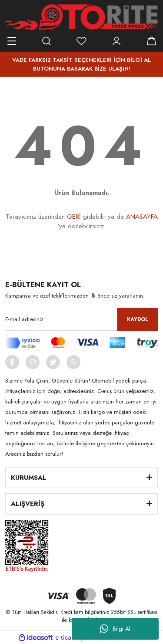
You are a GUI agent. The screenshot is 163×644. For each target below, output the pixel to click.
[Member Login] (116, 41)
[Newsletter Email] (81, 319)
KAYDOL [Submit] (138, 319)
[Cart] (151, 41)
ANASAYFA (142, 217)
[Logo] (81, 17)
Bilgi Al (115, 629)
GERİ (74, 217)
